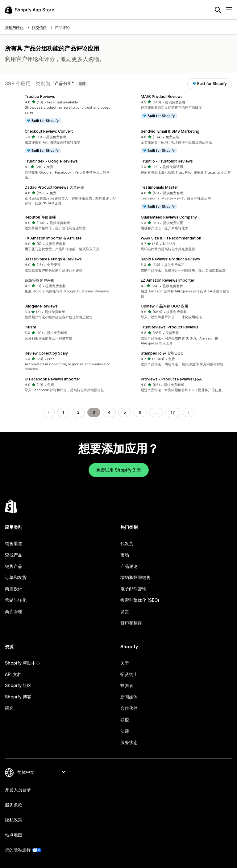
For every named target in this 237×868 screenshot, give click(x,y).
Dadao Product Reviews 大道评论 (54, 187)
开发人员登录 (18, 790)
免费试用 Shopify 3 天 (119, 470)
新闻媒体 (129, 697)
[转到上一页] (48, 412)
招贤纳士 (129, 674)
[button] (60, 109)
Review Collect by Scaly (46, 353)
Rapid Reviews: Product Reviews (170, 259)
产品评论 (129, 566)
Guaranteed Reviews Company (169, 217)
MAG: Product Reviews (162, 96)
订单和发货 (16, 577)
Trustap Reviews (40, 96)
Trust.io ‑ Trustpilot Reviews (167, 161)
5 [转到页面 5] (125, 412)
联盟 (125, 719)
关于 (125, 663)
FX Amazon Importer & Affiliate (53, 238)
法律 (125, 731)
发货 (125, 611)
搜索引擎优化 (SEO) (140, 600)
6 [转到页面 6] (140, 412)
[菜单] (229, 10)
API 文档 (13, 674)
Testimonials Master (159, 187)
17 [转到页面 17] (173, 412)
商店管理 (14, 611)
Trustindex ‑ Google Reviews (51, 161)
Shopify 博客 (18, 697)
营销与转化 (16, 600)
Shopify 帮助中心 (23, 663)
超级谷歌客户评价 (39, 280)
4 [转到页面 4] (109, 412)
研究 (9, 708)
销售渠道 (14, 543)
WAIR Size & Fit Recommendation (171, 238)
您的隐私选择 (18, 850)
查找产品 (14, 555)
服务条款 (14, 805)
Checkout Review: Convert (49, 131)
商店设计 (14, 589)
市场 (125, 555)
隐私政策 (14, 820)
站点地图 (14, 835)
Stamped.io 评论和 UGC (162, 353)
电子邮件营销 (133, 589)
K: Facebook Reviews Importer (52, 379)
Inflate (30, 327)
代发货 (127, 543)
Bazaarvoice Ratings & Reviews (53, 259)
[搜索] (218, 10)
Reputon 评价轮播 (40, 217)
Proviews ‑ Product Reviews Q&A (171, 379)
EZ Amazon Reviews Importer (168, 280)
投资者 (127, 685)
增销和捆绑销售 (135, 577)
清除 (82, 84)
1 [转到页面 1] (63, 412)
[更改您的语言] (41, 772)
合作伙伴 (129, 708)
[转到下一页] (189, 412)
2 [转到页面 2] (78, 412)
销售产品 (14, 566)
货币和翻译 (131, 623)
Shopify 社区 (18, 685)
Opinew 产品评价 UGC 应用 (164, 306)
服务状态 (129, 742)
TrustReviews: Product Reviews (170, 327)
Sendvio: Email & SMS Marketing (170, 131)
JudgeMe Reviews (41, 306)
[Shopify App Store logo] (30, 10)
